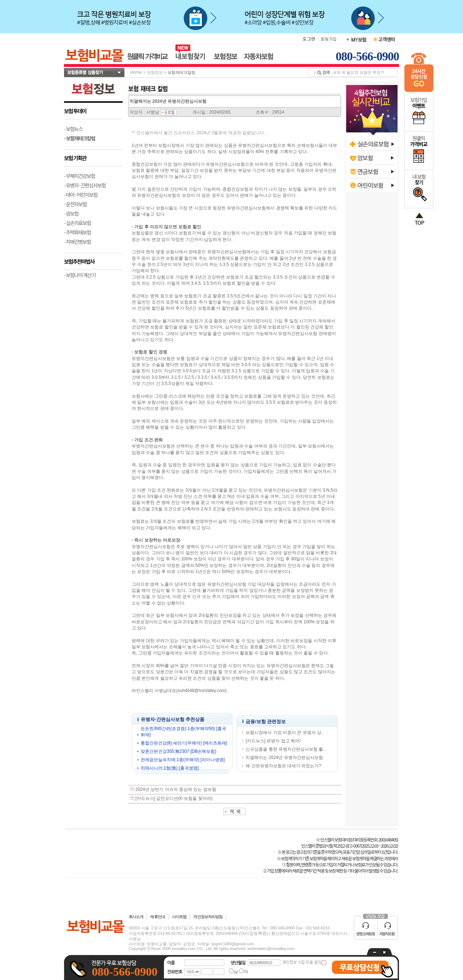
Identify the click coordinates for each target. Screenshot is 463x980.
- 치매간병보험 (77, 242)
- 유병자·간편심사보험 (85, 185)
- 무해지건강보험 (80, 176)
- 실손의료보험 (77, 223)
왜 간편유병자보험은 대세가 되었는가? (283, 766)
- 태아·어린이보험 (81, 195)
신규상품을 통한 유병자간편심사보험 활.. (286, 749)
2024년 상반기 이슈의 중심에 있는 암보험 (176, 789)
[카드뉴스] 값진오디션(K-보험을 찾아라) (174, 798)
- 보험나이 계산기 (80, 275)
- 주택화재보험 (77, 232)
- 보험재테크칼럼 (80, 138)
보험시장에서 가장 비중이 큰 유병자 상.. (284, 733)
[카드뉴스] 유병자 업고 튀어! (273, 741)
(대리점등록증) (254, 933)
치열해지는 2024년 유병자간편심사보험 (284, 758)
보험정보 (155, 72)
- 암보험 (71, 213)
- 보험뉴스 (73, 129)
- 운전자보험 (75, 204)
